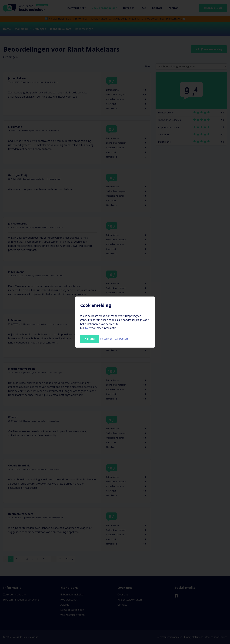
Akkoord (90, 339)
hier (87, 328)
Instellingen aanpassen (114, 339)
